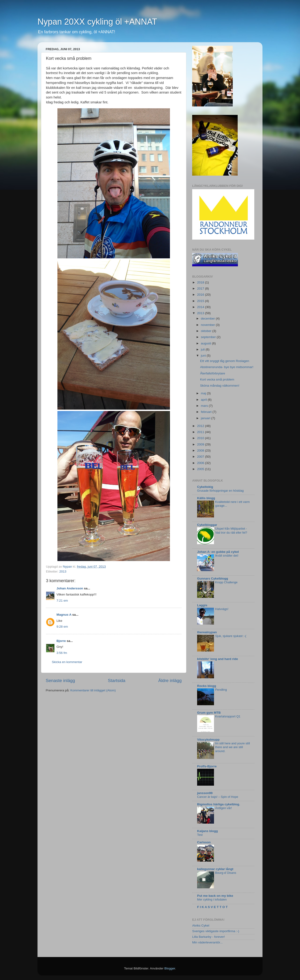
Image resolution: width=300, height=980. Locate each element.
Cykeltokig (205, 487)
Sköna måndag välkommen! (220, 386)
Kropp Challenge (226, 582)
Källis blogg (206, 498)
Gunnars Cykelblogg (213, 579)
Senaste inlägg (60, 680)
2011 (201, 432)
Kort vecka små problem (217, 379)
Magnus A (64, 615)
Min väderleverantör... (207, 942)
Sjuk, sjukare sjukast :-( (231, 636)
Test (200, 835)
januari (206, 418)
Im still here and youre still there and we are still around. (232, 747)
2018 (201, 282)
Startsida (117, 680)
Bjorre (61, 641)
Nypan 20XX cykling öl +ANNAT (97, 22)
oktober (207, 331)
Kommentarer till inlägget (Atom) (93, 690)
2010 (201, 438)
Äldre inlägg (170, 680)
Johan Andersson (70, 588)
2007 (201, 457)
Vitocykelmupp (208, 740)
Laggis (202, 605)
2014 (201, 307)
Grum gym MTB (209, 713)
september (209, 337)
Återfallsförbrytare (213, 373)
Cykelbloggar (207, 525)
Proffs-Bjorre (207, 766)
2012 (201, 426)
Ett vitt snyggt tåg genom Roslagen (225, 361)
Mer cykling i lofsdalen (212, 899)
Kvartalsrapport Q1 (228, 716)
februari (207, 412)
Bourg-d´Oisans (226, 873)
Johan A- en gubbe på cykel (218, 552)
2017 (201, 288)
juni (204, 356)
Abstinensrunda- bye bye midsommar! (227, 367)
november (208, 325)
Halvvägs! (222, 609)
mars (205, 406)
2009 (201, 444)
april (204, 400)
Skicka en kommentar (67, 662)
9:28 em (62, 627)
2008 (201, 450)
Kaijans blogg (208, 831)
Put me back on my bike (215, 896)
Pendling (221, 690)
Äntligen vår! (223, 808)
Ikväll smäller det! (227, 556)
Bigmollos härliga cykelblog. (219, 804)
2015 (201, 301)
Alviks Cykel (201, 925)
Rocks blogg (207, 686)
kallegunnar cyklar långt (215, 869)
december (208, 318)
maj (204, 393)
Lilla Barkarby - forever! (209, 937)
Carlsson (204, 842)
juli (203, 349)
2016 (201, 295)
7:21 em (62, 601)
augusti (206, 343)
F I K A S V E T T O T (212, 907)
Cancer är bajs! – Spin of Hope (218, 797)
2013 (63, 571)
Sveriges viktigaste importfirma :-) (216, 931)
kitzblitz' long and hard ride (217, 659)
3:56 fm (62, 653)
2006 (201, 463)
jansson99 (205, 793)
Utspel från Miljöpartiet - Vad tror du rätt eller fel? (231, 531)
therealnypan (207, 632)
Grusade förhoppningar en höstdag (220, 491)
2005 (201, 469)
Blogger (170, 968)
